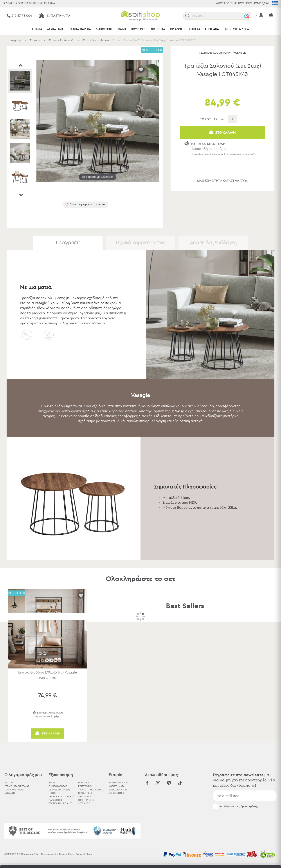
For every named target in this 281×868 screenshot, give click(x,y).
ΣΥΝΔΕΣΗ (10, 793)
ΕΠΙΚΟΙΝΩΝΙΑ (116, 793)
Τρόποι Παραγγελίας (90, 790)
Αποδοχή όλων (244, 819)
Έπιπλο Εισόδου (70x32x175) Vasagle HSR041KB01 (48, 675)
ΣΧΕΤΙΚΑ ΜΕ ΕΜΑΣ (119, 783)
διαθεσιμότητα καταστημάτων (222, 181)
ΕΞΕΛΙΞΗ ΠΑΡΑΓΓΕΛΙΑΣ (17, 786)
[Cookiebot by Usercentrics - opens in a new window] (28, 859)
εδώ (138, 835)
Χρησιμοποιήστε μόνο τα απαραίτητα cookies (244, 836)
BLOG (52, 783)
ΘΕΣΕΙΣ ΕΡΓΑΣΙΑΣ (118, 790)
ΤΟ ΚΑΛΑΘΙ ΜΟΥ (14, 790)
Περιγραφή (68, 243)
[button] (188, 16)
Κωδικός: (206, 53)
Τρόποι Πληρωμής (60, 803)
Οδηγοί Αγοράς (58, 786)
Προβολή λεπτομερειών (242, 859)
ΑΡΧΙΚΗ (9, 783)
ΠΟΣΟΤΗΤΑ (209, 119)
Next (21, 195)
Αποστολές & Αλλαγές (213, 243)
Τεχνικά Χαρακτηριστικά (140, 243)
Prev (21, 65)
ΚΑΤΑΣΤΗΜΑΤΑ (117, 786)
